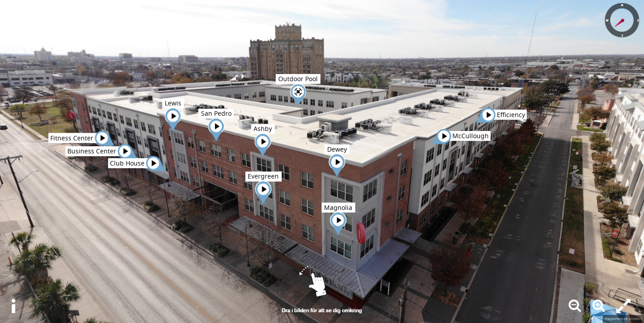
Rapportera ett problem (623, 319)
